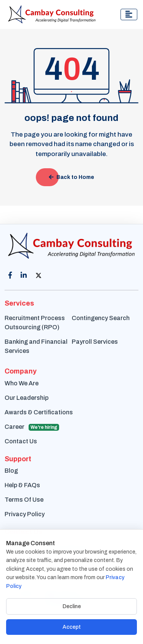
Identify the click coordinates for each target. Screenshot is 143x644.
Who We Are (22, 383)
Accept (72, 627)
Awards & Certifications (39, 412)
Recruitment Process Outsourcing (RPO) (35, 323)
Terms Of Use (24, 500)
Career (32, 427)
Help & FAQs (22, 485)
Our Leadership (27, 398)
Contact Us (21, 441)
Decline (72, 606)
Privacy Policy (25, 514)
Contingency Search (101, 318)
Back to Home (71, 177)
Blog (11, 471)
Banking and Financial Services (36, 346)
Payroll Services (95, 342)
